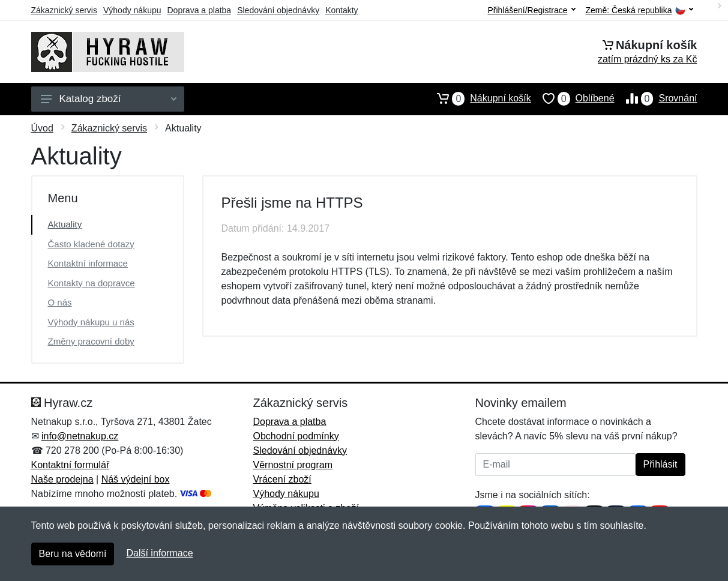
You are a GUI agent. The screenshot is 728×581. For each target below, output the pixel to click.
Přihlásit (660, 464)
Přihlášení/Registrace (531, 10)
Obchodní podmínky (296, 436)
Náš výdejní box (136, 479)
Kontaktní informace (88, 263)
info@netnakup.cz (80, 436)
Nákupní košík (478, 98)
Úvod (42, 128)
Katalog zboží (109, 99)
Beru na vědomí (73, 554)
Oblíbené (573, 98)
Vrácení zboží (282, 479)
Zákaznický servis (64, 10)
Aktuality (65, 224)
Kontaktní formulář (71, 465)
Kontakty (341, 10)
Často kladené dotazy (91, 244)
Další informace (159, 553)
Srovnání (656, 98)
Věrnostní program (293, 465)
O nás (60, 302)
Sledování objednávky (278, 10)
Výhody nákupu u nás (91, 322)
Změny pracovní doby (91, 341)
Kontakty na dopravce (92, 283)
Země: (639, 11)
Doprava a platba (200, 10)
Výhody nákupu (132, 10)
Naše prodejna (62, 479)
